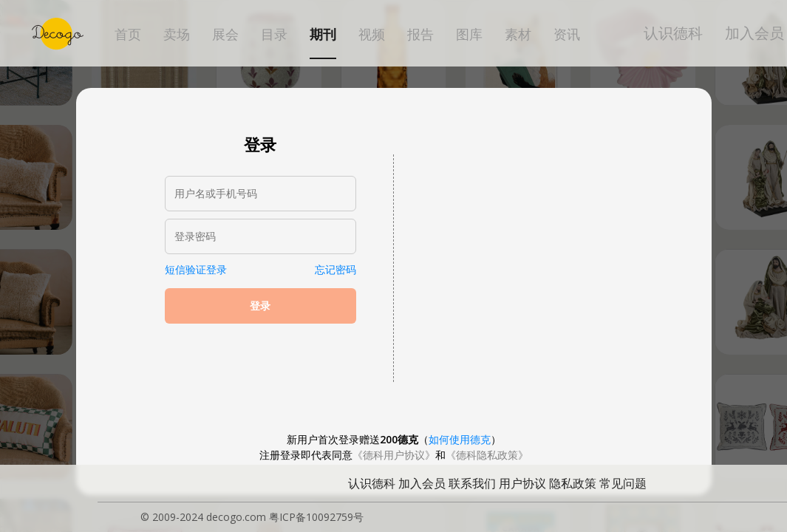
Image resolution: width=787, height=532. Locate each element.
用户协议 (522, 483)
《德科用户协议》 (394, 455)
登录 (260, 306)
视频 (372, 35)
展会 (225, 35)
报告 (420, 35)
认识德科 (673, 33)
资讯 (567, 35)
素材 (518, 35)
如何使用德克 (460, 439)
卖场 (177, 35)
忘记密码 (335, 269)
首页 (128, 35)
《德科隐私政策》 (487, 455)
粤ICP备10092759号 (316, 517)
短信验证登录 (196, 269)
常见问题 (623, 483)
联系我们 (472, 483)
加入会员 (754, 33)
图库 (469, 35)
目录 (274, 35)
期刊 (323, 35)
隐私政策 (573, 483)
